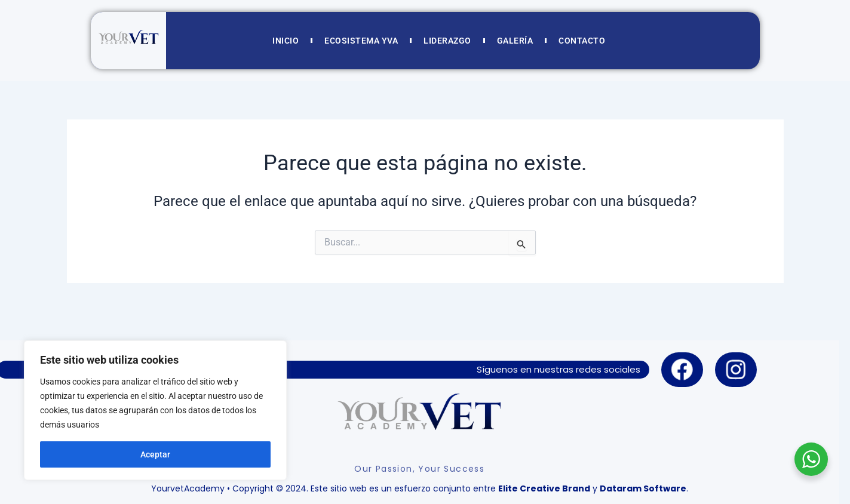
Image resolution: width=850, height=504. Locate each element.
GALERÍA (515, 41)
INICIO (286, 41)
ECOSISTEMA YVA (361, 41)
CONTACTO (582, 41)
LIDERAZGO (447, 41)
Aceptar (155, 454)
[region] (155, 410)
